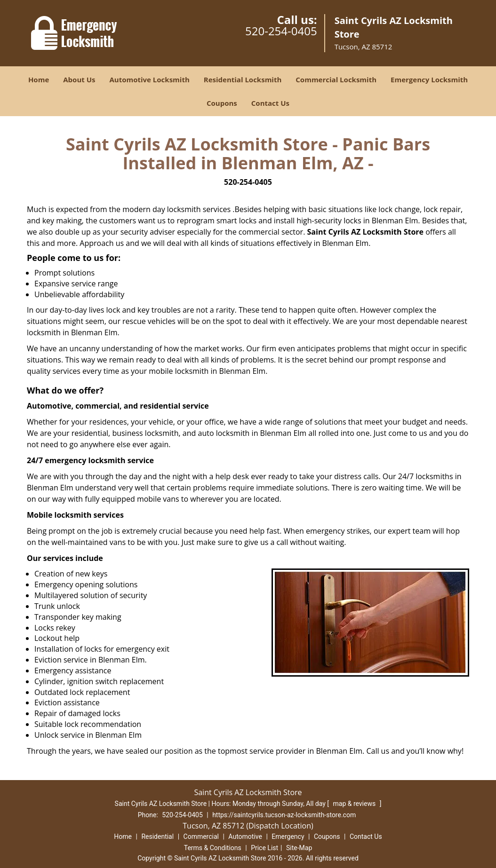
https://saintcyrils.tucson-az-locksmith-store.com (284, 815)
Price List (264, 848)
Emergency (288, 836)
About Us (79, 79)
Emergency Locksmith (429, 79)
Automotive (245, 836)
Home (39, 79)
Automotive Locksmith (149, 79)
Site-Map (299, 848)
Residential (157, 836)
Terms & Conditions (213, 848)
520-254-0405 (281, 31)
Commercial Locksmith (336, 79)
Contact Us (270, 103)
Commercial (201, 836)
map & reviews (355, 804)
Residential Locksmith (243, 79)
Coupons (222, 103)
